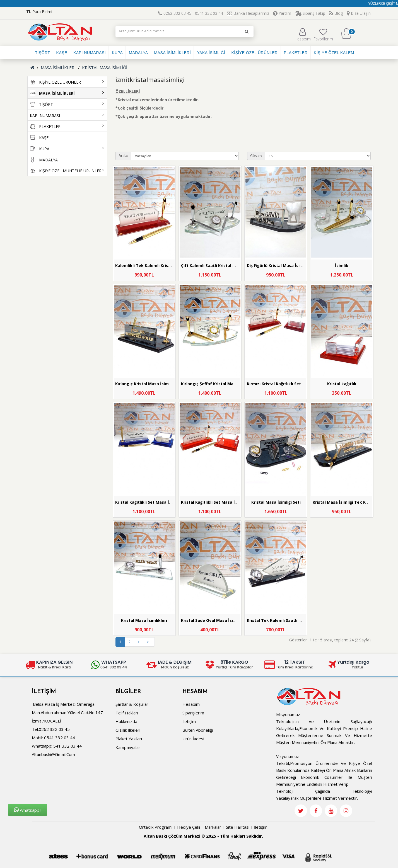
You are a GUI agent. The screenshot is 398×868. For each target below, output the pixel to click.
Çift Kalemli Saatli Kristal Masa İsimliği (220, 266)
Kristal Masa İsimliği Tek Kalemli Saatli (352, 502)
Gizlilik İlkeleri (128, 730)
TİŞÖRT (43, 53)
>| (149, 642)
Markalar (213, 827)
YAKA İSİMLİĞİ (211, 53)
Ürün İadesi (193, 739)
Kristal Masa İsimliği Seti (276, 502)
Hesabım (303, 35)
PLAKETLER (296, 53)
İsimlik (342, 266)
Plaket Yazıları (129, 739)
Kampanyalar (128, 747)
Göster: (256, 156)
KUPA (117, 53)
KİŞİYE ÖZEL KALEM (334, 53)
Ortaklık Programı (156, 827)
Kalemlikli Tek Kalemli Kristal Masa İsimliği (158, 266)
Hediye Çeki (189, 827)
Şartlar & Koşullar (132, 704)
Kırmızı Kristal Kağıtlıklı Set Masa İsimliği (288, 384)
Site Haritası (238, 827)
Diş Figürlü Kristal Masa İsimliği (278, 266)
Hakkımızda (126, 721)
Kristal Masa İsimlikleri (144, 620)
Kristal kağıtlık (342, 384)
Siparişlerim (193, 713)
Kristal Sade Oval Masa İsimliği (212, 620)
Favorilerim (323, 35)
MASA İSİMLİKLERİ (173, 53)
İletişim (189, 721)
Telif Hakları (127, 713)
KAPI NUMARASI (90, 53)
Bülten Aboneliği (198, 730)
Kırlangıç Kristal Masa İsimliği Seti (149, 384)
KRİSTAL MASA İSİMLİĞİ (105, 67)
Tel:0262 (40, 729)
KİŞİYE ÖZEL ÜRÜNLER (254, 53)
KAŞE (62, 53)
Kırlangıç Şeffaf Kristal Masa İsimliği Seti (222, 384)
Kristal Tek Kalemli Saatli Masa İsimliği (286, 620)
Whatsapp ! (28, 810)
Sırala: (123, 156)
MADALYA (138, 53)
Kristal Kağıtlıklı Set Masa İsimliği (149, 502)
